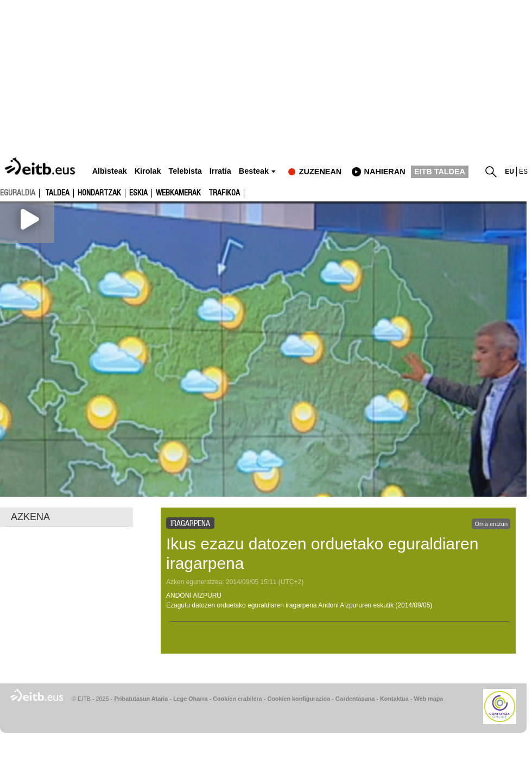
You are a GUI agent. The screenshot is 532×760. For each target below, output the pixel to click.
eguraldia (18, 193)
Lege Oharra (191, 699)
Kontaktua (394, 699)
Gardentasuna (355, 699)
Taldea (57, 193)
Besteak (254, 171)
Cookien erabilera (237, 699)
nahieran (385, 172)
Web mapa (428, 699)
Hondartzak (99, 193)
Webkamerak (178, 193)
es (523, 172)
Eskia (138, 193)
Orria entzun (491, 524)
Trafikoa (224, 193)
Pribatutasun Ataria (141, 699)
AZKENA (30, 517)
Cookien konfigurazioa (299, 699)
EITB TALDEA (440, 172)
